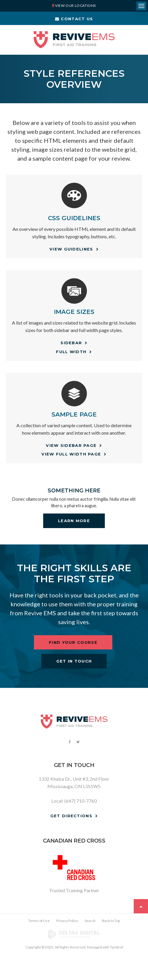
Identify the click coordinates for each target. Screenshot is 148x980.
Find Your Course (73, 642)
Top (141, 906)
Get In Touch (74, 661)
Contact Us (74, 19)
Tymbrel (116, 947)
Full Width (71, 352)
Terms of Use (39, 921)
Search (90, 921)
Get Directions (71, 816)
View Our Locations (75, 6)
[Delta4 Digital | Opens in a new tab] (74, 934)
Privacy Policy (67, 921)
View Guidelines (71, 249)
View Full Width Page (71, 454)
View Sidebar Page (71, 445)
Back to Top (111, 921)
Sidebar (71, 343)
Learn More (74, 521)
